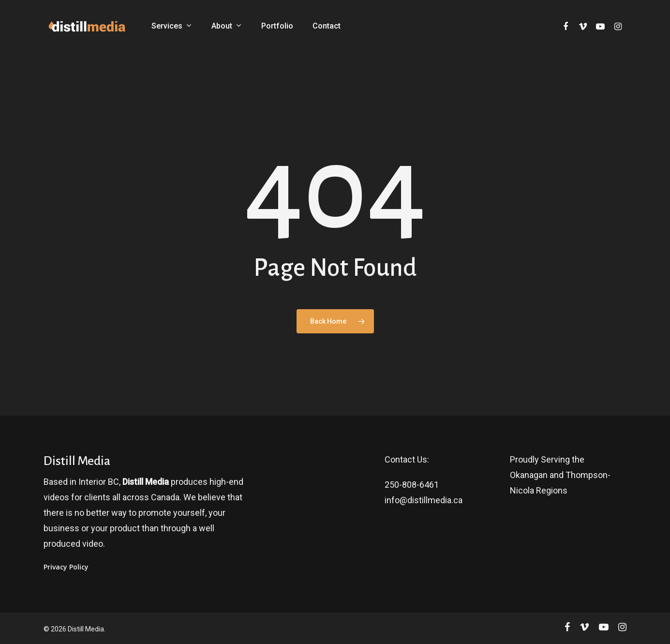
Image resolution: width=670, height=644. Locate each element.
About (226, 26)
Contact (327, 26)
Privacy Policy (66, 567)
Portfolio (277, 26)
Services (171, 26)
